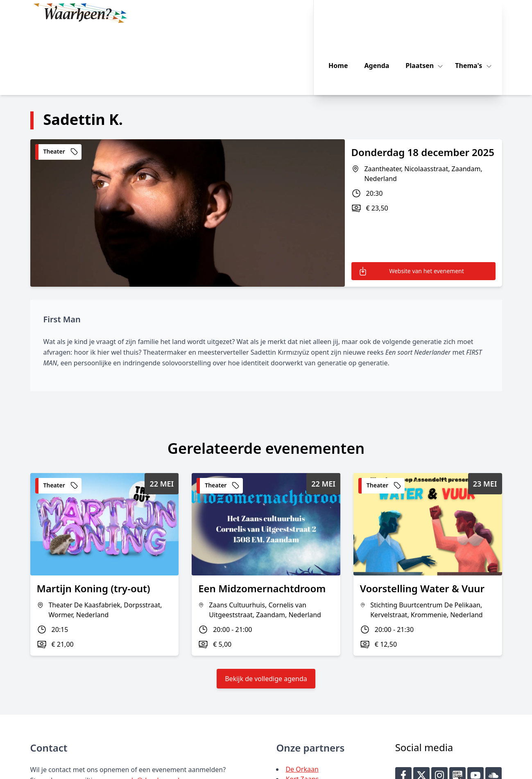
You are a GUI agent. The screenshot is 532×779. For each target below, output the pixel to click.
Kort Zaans (302, 710)
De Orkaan (302, 700)
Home (348, 13)
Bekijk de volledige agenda (266, 610)
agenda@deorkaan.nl (146, 711)
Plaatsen (430, 13)
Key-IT (389, 769)
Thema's (479, 13)
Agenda (387, 13)
